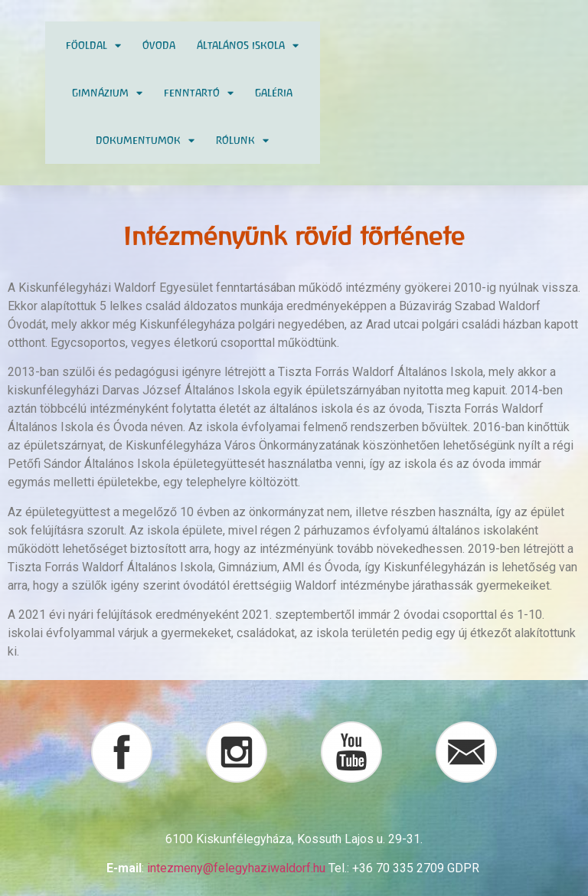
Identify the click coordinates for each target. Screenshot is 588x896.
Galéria (274, 93)
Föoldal (93, 46)
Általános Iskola (248, 46)
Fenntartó (199, 93)
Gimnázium (107, 93)
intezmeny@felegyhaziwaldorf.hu (236, 868)
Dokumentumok (145, 141)
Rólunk (242, 141)
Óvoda (159, 45)
